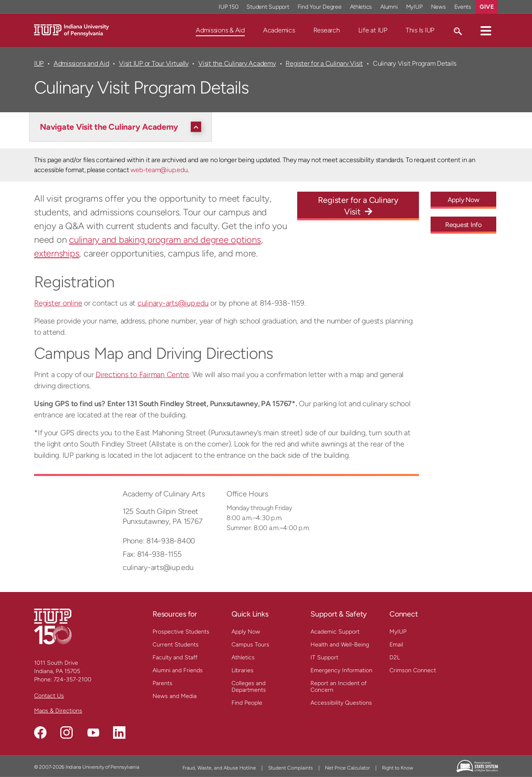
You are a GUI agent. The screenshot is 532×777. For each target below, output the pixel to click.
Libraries (243, 670)
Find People (247, 703)
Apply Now (246, 632)
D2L (395, 657)
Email (396, 645)
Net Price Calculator (347, 768)
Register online (58, 303)
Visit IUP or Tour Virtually (154, 63)
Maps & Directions (58, 711)
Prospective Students (181, 632)
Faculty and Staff (175, 657)
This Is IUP (420, 30)
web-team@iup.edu (159, 170)
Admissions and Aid (81, 63)
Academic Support (335, 632)
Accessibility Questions (341, 703)
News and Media (175, 696)
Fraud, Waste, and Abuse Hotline (219, 768)
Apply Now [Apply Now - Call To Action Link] (464, 200)
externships (57, 253)
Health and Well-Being (340, 645)
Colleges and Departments (249, 687)
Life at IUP (373, 30)
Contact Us (49, 696)
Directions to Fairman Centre (142, 375)
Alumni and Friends (178, 670)
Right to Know (398, 768)
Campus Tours (250, 645)
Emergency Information (341, 670)
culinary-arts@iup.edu (173, 303)
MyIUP (398, 632)
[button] (486, 30)
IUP (39, 63)
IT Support (324, 657)
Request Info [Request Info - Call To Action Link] (463, 225)
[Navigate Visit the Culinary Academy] (123, 127)
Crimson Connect (413, 670)
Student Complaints (291, 768)
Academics (279, 30)
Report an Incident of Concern (339, 687)
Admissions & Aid (220, 30)
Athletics (243, 657)
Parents (163, 683)
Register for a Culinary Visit (324, 63)
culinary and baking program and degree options (165, 240)
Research (327, 30)
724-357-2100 (73, 680)
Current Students (176, 645)
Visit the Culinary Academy (237, 63)
